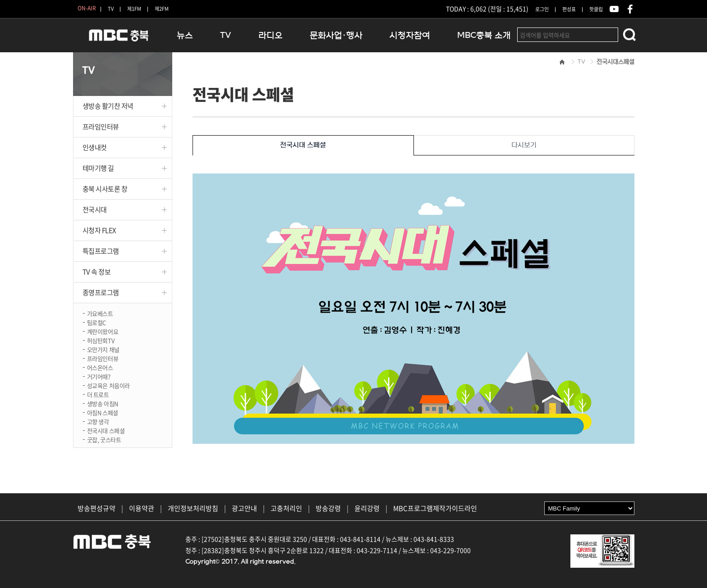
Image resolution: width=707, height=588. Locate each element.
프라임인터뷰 (101, 127)
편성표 (569, 9)
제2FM (162, 9)
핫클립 (596, 9)
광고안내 (244, 508)
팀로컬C (96, 322)
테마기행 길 (98, 168)
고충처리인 (286, 508)
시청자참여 (410, 35)
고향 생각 (98, 421)
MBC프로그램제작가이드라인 (435, 508)
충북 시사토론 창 (105, 189)
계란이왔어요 (103, 331)
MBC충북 (118, 39)
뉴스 (185, 35)
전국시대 (95, 210)
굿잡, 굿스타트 (104, 439)
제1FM (134, 9)
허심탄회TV (101, 340)
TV (111, 9)
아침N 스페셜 (103, 412)
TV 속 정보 (97, 272)
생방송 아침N (103, 403)
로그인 (542, 9)
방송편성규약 (96, 508)
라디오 (271, 35)
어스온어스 (100, 367)
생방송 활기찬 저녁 (108, 106)
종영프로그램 (101, 292)
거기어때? (99, 376)
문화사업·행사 (336, 35)
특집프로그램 (101, 251)
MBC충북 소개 (484, 35)
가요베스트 (100, 313)
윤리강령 (367, 508)
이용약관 (142, 508)
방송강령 (328, 508)
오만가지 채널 (103, 349)
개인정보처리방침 (193, 508)
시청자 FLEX (99, 230)
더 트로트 (98, 394)
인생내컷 (95, 147)
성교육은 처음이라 (109, 385)
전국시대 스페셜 (106, 430)
